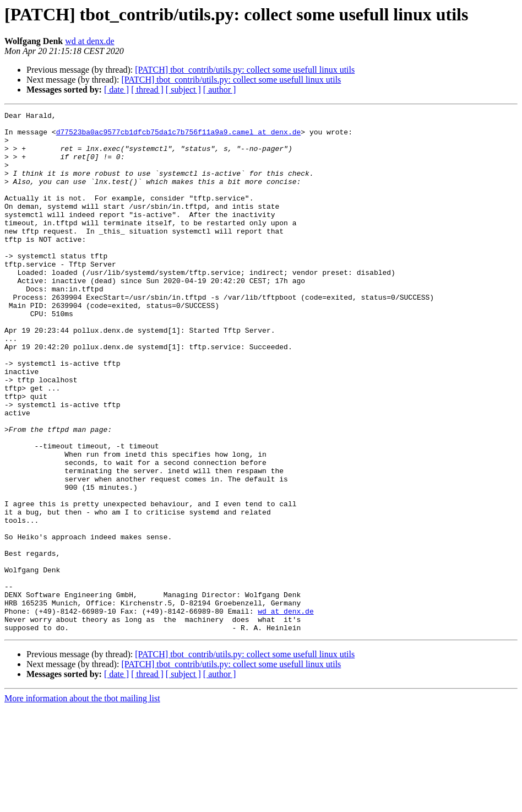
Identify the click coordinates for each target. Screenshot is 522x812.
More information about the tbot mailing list (82, 802)
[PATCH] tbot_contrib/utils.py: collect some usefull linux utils (245, 70)
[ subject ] (183, 90)
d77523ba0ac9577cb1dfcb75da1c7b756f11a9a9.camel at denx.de (179, 137)
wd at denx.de (89, 41)
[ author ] (220, 90)
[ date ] (116, 90)
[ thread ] (147, 90)
